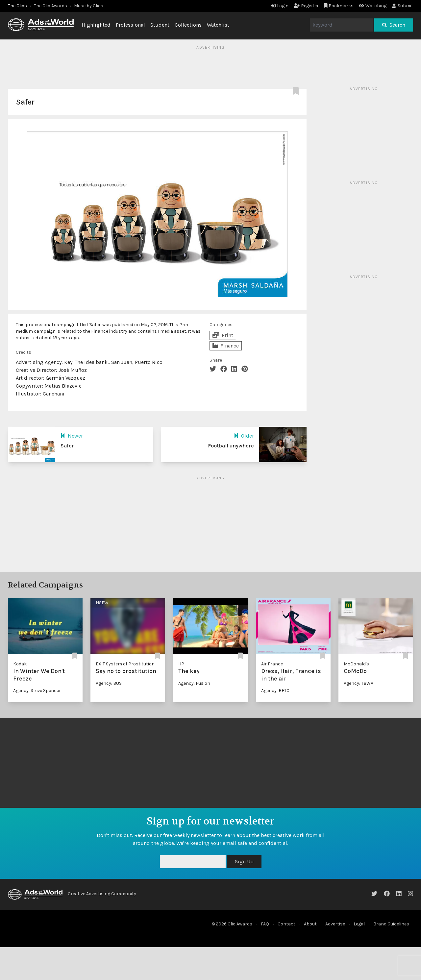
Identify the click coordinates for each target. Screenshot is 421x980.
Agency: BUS (109, 683)
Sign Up (244, 861)
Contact (286, 924)
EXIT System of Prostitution (125, 664)
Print (223, 335)
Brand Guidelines (391, 924)
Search (394, 25)
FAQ (265, 924)
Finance (226, 346)
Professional (130, 25)
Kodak (20, 664)
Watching (373, 6)
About (310, 924)
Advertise (335, 924)
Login (280, 6)
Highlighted (96, 25)
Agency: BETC (275, 691)
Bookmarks (339, 6)
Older (244, 436)
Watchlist (218, 25)
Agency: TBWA (359, 683)
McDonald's (356, 664)
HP (181, 664)
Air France (272, 664)
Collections (188, 25)
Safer (67, 446)
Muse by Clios (89, 6)
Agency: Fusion (194, 683)
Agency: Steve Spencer (37, 691)
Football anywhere (231, 446)
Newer (72, 436)
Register (306, 6)
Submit (402, 6)
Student (160, 25)
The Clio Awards (50, 6)
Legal (359, 924)
